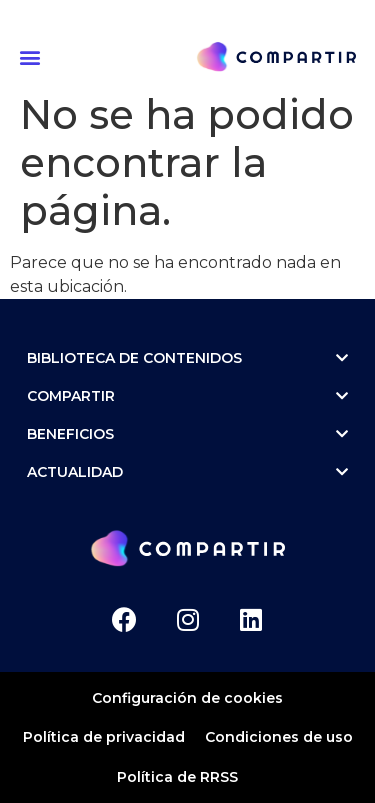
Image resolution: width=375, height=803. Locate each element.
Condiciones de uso (279, 737)
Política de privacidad (104, 737)
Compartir (187, 396)
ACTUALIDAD (187, 472)
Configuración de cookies (187, 698)
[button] (33, 56)
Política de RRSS (177, 777)
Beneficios (187, 434)
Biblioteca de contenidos (187, 358)
